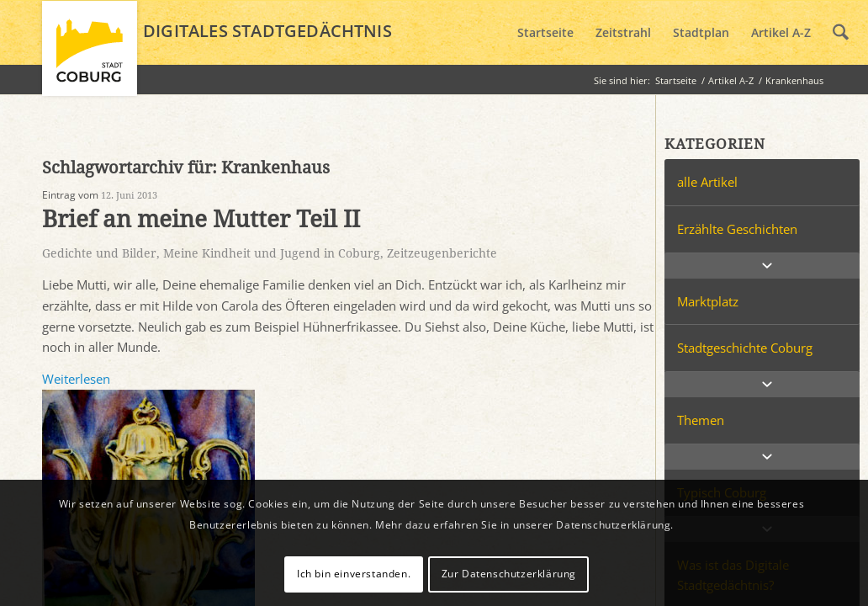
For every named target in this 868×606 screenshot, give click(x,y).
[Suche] (841, 33)
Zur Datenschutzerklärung (509, 574)
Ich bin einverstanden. (354, 574)
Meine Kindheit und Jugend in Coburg (272, 253)
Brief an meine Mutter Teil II (201, 219)
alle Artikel (707, 182)
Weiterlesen (76, 379)
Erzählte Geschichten (737, 229)
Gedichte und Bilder (99, 253)
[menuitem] (545, 33)
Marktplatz (708, 301)
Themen (701, 420)
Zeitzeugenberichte (442, 253)
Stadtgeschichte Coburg (745, 348)
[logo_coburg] (90, 56)
